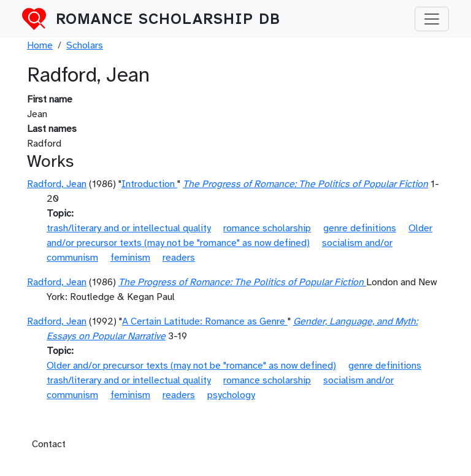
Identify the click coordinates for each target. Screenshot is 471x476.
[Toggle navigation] (432, 19)
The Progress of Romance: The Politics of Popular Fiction (305, 184)
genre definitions (360, 228)
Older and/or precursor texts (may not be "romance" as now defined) (191, 366)
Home (40, 45)
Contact (49, 444)
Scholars (85, 45)
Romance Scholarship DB (168, 19)
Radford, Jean (57, 184)
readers (179, 258)
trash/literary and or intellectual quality (129, 228)
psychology (231, 395)
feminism (130, 258)
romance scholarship (267, 228)
